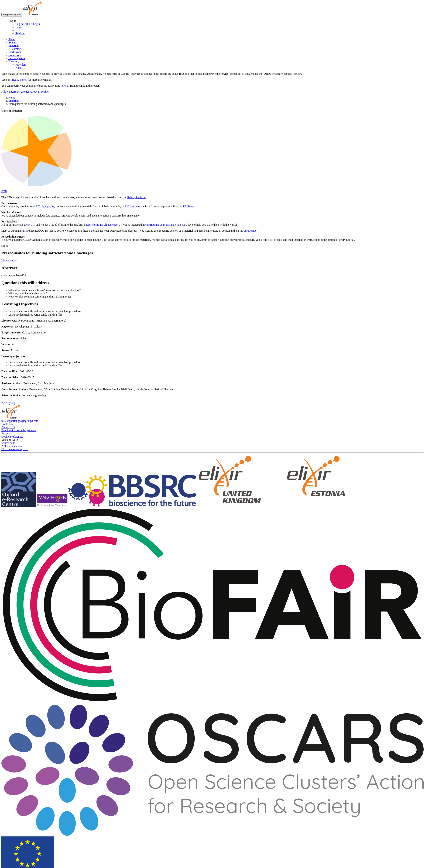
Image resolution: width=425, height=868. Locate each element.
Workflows (15, 52)
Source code (8, 443)
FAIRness (189, 206)
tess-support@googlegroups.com (20, 421)
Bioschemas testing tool (15, 449)
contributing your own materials (163, 225)
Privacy (6, 433)
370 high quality (45, 206)
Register (20, 33)
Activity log (8, 403)
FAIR (31, 225)
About (12, 39)
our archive (250, 231)
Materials (14, 46)
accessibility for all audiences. (102, 225)
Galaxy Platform (136, 197)
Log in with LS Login (28, 24)
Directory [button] (14, 61)
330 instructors (133, 206)
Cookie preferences (12, 437)
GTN (4, 191)
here (63, 86)
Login (19, 27)
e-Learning (15, 49)
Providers (21, 65)
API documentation (12, 446)
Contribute (7, 424)
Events (12, 43)
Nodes (19, 68)
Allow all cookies (40, 92)
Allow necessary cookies (15, 92)
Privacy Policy (19, 80)
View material (9, 260)
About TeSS (8, 427)
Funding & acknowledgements (19, 430)
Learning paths (17, 58)
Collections (15, 55)
